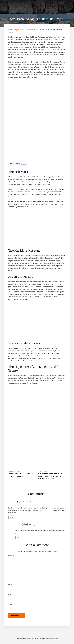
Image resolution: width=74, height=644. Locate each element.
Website (11, 604)
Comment (12, 556)
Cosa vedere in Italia (31, 30)
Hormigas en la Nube (52, 638)
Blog (15, 30)
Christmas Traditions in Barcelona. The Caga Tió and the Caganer (50, 476)
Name (11, 584)
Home (10, 30)
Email (11, 594)
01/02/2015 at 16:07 (29, 526)
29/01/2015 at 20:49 (22, 503)
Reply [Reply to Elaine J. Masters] (12, 517)
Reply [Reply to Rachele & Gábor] (19, 538)
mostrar (24, 164)
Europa (21, 30)
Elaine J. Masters (23, 501)
